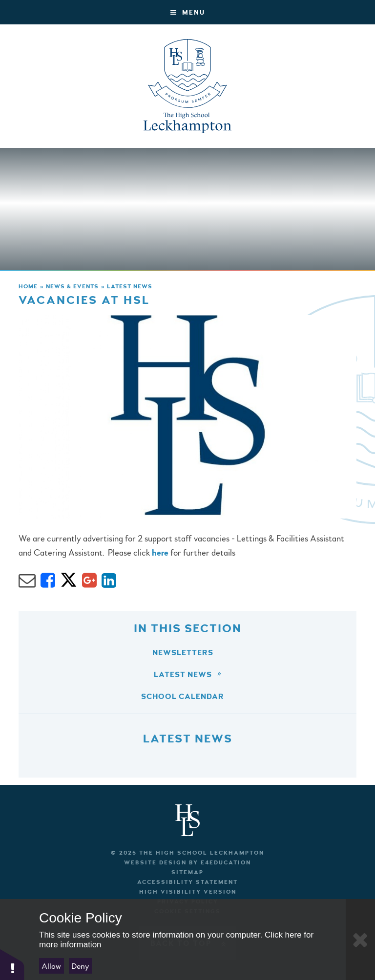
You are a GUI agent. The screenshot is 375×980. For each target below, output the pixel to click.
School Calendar (183, 697)
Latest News (130, 287)
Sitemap (187, 872)
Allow (51, 966)
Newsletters (183, 653)
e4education (226, 863)
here (160, 553)
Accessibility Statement (187, 882)
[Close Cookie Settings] (360, 940)
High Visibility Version (188, 892)
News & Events (72, 287)
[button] (12, 964)
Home (28, 287)
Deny (80, 966)
